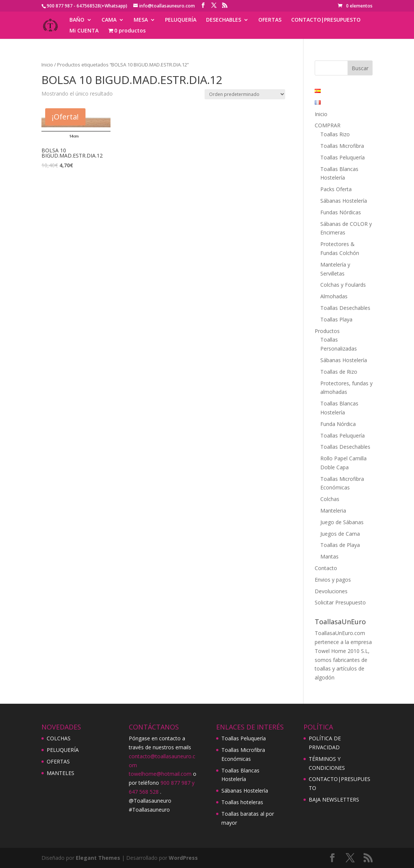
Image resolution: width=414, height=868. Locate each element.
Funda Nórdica (338, 424)
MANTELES (60, 773)
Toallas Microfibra (342, 146)
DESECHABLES (224, 20)
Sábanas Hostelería (344, 201)
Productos (327, 331)
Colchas (330, 499)
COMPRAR (328, 125)
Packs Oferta (336, 189)
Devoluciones (331, 591)
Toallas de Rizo (339, 372)
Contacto (326, 568)
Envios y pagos (333, 580)
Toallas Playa (336, 319)
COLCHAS (59, 738)
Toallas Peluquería (343, 157)
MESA (141, 20)
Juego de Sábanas (342, 522)
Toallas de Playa (340, 545)
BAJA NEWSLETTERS (334, 799)
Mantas (329, 556)
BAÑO (77, 20)
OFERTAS (270, 20)
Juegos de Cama (340, 534)
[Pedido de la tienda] (245, 94)
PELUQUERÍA (181, 20)
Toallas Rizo (335, 134)
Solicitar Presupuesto (340, 602)
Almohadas (334, 296)
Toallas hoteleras (242, 802)
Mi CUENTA (84, 31)
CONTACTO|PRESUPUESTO (326, 20)
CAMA (109, 20)
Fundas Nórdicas (341, 212)
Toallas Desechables (345, 308)
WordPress (183, 858)
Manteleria (333, 511)
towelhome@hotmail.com (160, 774)
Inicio (47, 65)
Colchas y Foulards (343, 285)
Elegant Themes (98, 858)
